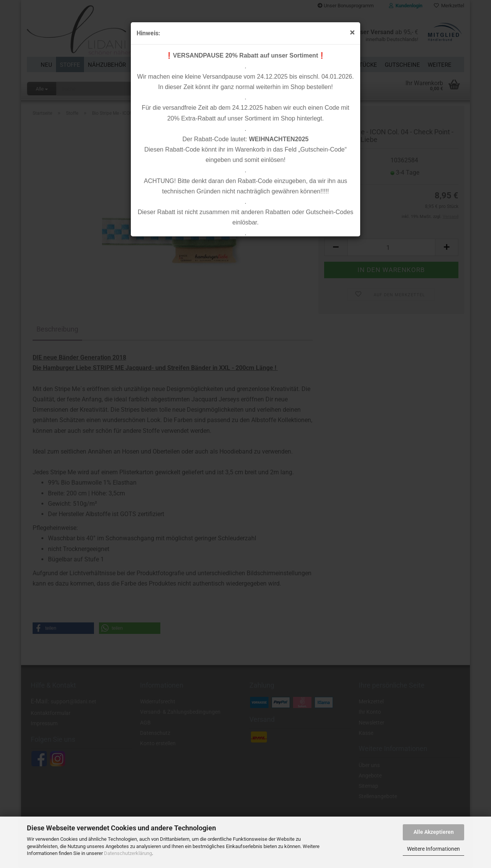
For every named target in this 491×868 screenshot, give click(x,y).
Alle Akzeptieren (434, 832)
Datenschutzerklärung (128, 853)
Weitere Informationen (433, 849)
